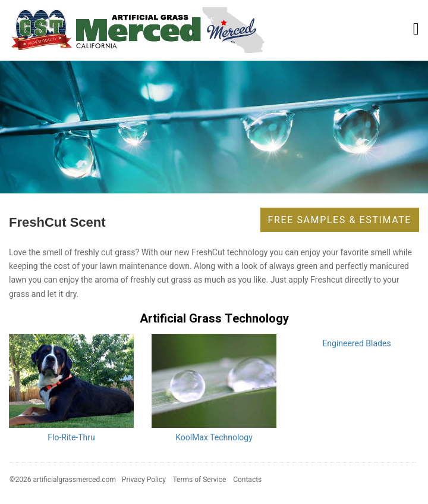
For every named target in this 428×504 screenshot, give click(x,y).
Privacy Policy (144, 480)
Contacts (247, 480)
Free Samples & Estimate (340, 220)
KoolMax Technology (214, 437)
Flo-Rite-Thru (71, 437)
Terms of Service (200, 480)
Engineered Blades (356, 343)
